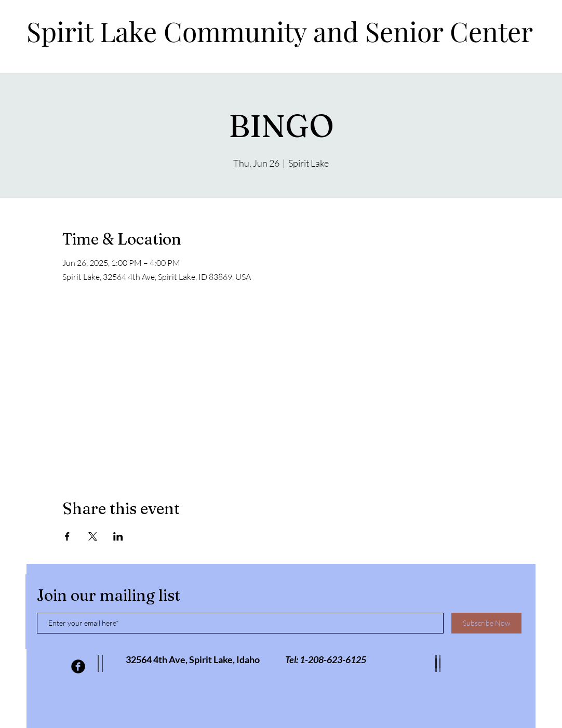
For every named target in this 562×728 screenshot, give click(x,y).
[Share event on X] (93, 536)
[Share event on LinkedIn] (118, 536)
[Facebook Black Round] (78, 666)
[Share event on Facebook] (67, 536)
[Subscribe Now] (486, 623)
